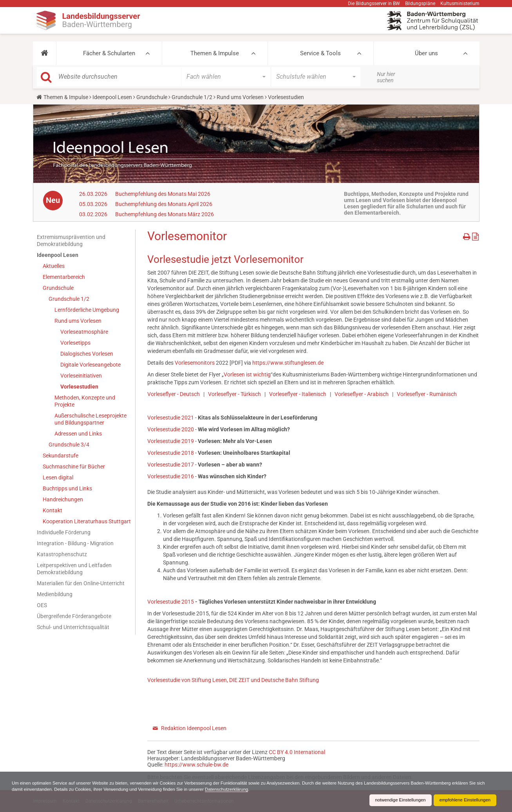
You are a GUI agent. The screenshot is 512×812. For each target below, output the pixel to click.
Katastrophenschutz (62, 554)
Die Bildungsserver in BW (374, 4)
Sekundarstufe (61, 456)
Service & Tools (320, 53)
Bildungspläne (420, 4)
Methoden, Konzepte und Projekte (85, 401)
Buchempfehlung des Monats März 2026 (165, 214)
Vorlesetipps (75, 343)
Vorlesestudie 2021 (171, 418)
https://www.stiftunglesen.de (288, 363)
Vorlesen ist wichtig (247, 374)
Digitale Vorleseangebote (90, 365)
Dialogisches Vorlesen (87, 354)
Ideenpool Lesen (112, 97)
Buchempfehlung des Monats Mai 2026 (163, 194)
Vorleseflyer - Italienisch (298, 394)
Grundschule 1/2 (192, 97)
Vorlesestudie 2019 (171, 441)
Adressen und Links (78, 434)
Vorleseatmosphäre (84, 332)
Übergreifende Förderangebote (74, 616)
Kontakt (52, 510)
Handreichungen (63, 499)
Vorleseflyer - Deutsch (174, 394)
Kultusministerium (460, 4)
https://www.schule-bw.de (196, 765)
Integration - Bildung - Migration (75, 543)
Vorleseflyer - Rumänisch (427, 394)
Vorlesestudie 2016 (171, 476)
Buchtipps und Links (67, 488)
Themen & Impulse (215, 53)
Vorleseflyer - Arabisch (362, 394)
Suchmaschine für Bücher (74, 467)
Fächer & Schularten (109, 53)
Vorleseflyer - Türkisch (234, 394)
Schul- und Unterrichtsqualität (73, 627)
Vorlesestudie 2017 (171, 465)
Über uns (426, 53)
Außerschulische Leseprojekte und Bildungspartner (90, 419)
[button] (44, 53)
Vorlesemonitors (195, 363)
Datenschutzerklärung (257, 789)
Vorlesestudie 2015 (171, 602)
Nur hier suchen (386, 77)
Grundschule (152, 97)
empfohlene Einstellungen (463, 800)
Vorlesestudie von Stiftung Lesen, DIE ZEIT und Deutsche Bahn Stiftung (233, 680)
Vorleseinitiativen (81, 376)
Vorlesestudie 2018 (171, 453)
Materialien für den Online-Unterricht (81, 583)
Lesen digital (58, 477)
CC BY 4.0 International (297, 752)
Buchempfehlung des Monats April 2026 (164, 204)
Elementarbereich (64, 277)
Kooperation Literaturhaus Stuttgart (87, 521)
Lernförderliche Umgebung (87, 310)
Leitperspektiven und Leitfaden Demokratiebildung (74, 569)
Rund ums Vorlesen (240, 97)
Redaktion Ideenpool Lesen (194, 728)
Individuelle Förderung (64, 532)
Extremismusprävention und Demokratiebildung (71, 241)
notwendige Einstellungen (396, 800)
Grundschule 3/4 (69, 445)
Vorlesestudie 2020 (171, 429)
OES (42, 605)
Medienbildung (55, 594)
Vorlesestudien (79, 387)
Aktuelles (54, 266)
